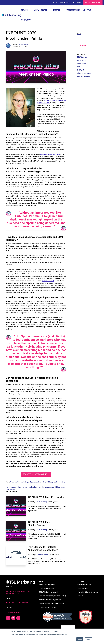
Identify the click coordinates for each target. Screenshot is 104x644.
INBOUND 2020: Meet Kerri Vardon (46, 497)
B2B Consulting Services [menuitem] (47, 607)
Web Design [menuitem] (82, 63)
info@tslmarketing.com (14, 612)
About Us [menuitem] (81, 581)
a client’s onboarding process (50, 154)
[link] (11, 15)
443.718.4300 (77, 2)
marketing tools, (27, 482)
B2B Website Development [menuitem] (48, 592)
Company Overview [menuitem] (84, 584)
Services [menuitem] (42, 581)
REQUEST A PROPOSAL (93, 2)
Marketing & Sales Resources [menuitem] (88, 592)
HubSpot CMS (11, 489)
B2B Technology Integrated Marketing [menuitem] (52, 603)
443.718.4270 (23, 603)
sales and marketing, (39, 482)
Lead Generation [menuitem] (83, 76)
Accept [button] (80, 639)
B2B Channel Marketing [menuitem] (47, 588)
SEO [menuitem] (79, 67)
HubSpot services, (48, 487)
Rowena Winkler (42, 555)
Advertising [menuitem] (82, 60)
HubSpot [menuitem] (81, 70)
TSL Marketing (23, 45)
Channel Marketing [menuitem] (84, 73)
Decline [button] (88, 639)
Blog (55, 2)
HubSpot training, (59, 482)
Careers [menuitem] (80, 596)
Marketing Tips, (16, 482)
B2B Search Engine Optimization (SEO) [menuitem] (52, 596)
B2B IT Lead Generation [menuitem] (47, 584)
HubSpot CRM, (36, 487)
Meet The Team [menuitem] (83, 588)
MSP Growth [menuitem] (82, 57)
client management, (24, 487)
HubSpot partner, (60, 487)
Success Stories (73, 10)
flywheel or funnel (48, 281)
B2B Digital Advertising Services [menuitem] (50, 600)
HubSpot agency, (12, 487)
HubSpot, (50, 482)
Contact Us (65, 2)
